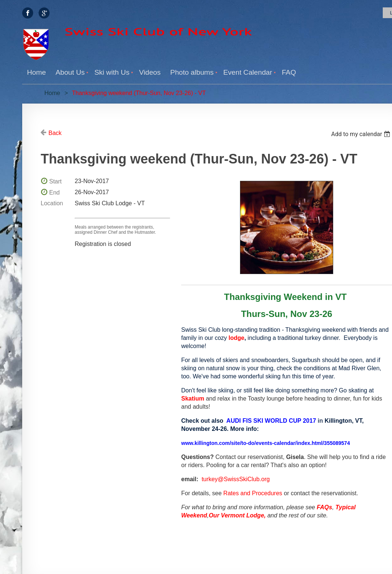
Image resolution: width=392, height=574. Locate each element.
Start (55, 181)
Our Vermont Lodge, (237, 515)
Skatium (193, 399)
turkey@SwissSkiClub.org (236, 479)
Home (52, 93)
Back (55, 133)
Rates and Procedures (253, 493)
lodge (236, 338)
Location (52, 203)
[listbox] (361, 134)
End (54, 193)
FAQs (324, 507)
